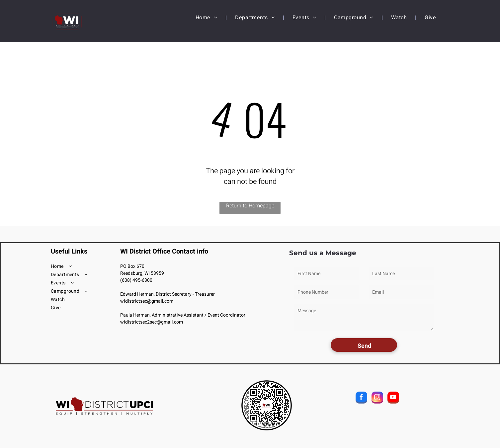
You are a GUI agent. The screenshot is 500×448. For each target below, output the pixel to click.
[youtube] (393, 398)
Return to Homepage (250, 206)
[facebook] (361, 398)
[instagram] (377, 398)
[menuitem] (207, 18)
